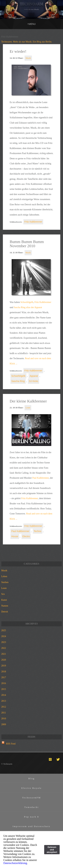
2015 (4, 689)
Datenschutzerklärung (15, 863)
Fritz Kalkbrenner (33, 222)
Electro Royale (32, 788)
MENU (32, 24)
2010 (4, 719)
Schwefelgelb (27, 302)
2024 (4, 636)
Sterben (5, 582)
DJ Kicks (33, 381)
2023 (4, 642)
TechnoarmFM (32, 798)
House (15, 536)
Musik (28, 58)
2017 (4, 677)
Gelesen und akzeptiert (52, 850)
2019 (4, 666)
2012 (4, 707)
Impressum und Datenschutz (32, 826)
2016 (4, 683)
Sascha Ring (18, 381)
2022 (4, 648)
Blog (32, 778)
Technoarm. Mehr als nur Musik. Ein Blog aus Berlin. (27, 42)
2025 (4, 630)
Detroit (5, 612)
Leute (28, 408)
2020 (4, 660)
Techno (38, 531)
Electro (26, 536)
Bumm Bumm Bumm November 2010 (27, 244)
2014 (4, 695)
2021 (4, 654)
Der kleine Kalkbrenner (28, 401)
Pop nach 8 (32, 817)
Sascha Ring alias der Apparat (28, 307)
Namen (5, 606)
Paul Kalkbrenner (40, 478)
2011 (4, 713)
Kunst (4, 600)
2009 (4, 724)
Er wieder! (18, 51)
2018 (4, 672)
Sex (3, 594)
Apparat (34, 376)
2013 (4, 701)
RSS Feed (11, 744)
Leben (4, 576)
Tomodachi (31, 807)
